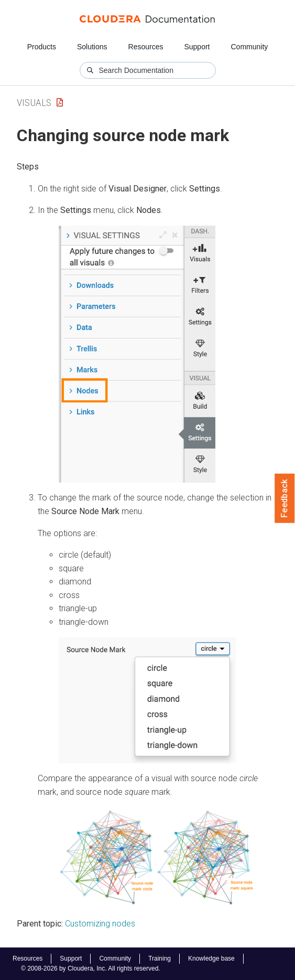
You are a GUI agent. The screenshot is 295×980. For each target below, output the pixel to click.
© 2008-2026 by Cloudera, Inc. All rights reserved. (91, 968)
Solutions (92, 47)
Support (197, 47)
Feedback (285, 498)
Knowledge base (211, 958)
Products (42, 47)
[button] (137, 354)
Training (160, 958)
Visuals (34, 103)
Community (250, 47)
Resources (146, 47)
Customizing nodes (100, 924)
